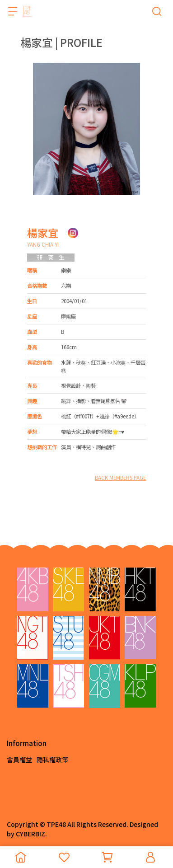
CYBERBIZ (30, 834)
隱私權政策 (52, 760)
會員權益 (19, 760)
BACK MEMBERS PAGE (120, 478)
